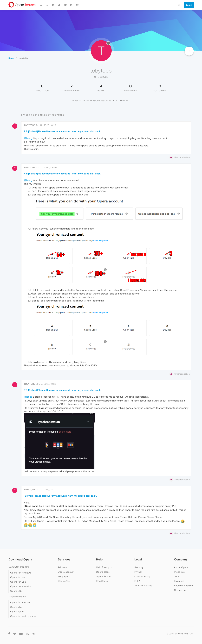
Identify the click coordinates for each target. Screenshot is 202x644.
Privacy (138, 572)
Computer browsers (19, 567)
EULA (137, 581)
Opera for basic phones (23, 616)
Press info (179, 572)
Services (64, 559)
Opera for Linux (19, 582)
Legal (138, 559)
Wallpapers (64, 576)
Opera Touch (17, 612)
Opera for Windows (21, 573)
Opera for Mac (18, 577)
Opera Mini (16, 607)
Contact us (180, 590)
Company (181, 559)
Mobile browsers (17, 597)
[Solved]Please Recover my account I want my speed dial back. (60, 496)
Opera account (66, 572)
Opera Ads (64, 581)
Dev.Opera (102, 581)
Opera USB (16, 591)
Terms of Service (143, 586)
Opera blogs (103, 572)
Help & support (104, 567)
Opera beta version (21, 586)
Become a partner (184, 586)
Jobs (177, 576)
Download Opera (20, 559)
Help (99, 559)
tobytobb (30, 125)
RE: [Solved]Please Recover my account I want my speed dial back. (62, 131)
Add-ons (63, 567)
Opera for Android (20, 602)
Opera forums (104, 576)
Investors (179, 581)
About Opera (181, 567)
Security (139, 567)
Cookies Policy (142, 576)
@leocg (28, 138)
